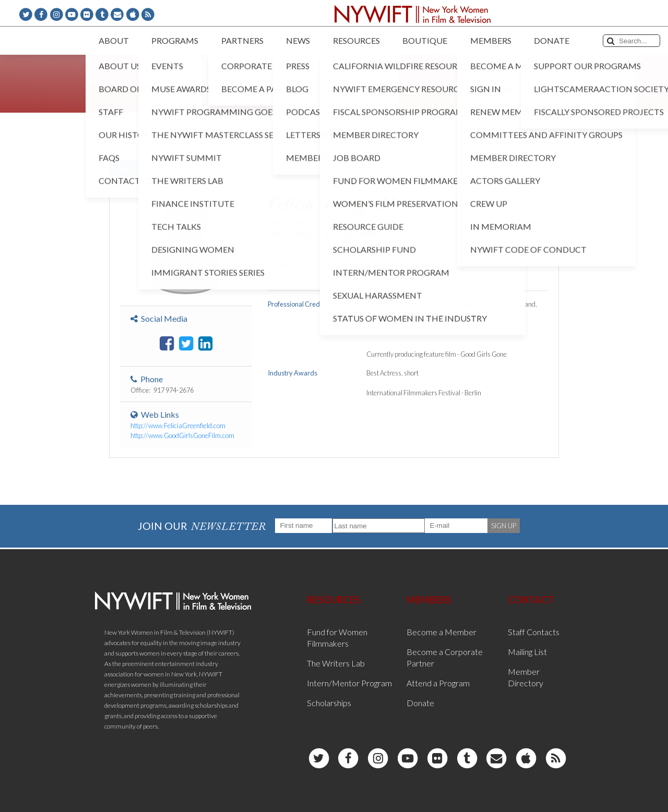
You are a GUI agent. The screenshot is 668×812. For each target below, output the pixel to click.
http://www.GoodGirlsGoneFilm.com (182, 435)
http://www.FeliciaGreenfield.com (178, 426)
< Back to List (136, 168)
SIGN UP (504, 526)
